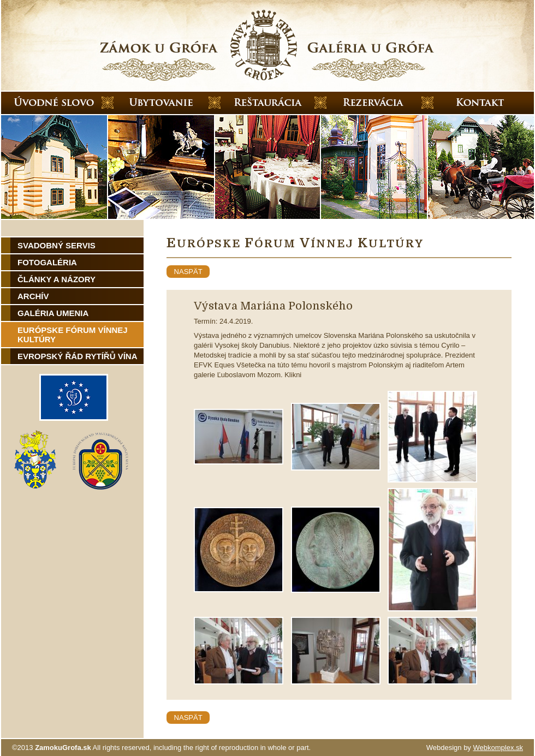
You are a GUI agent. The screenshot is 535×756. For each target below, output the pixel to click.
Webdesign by (475, 748)
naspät (188, 272)
